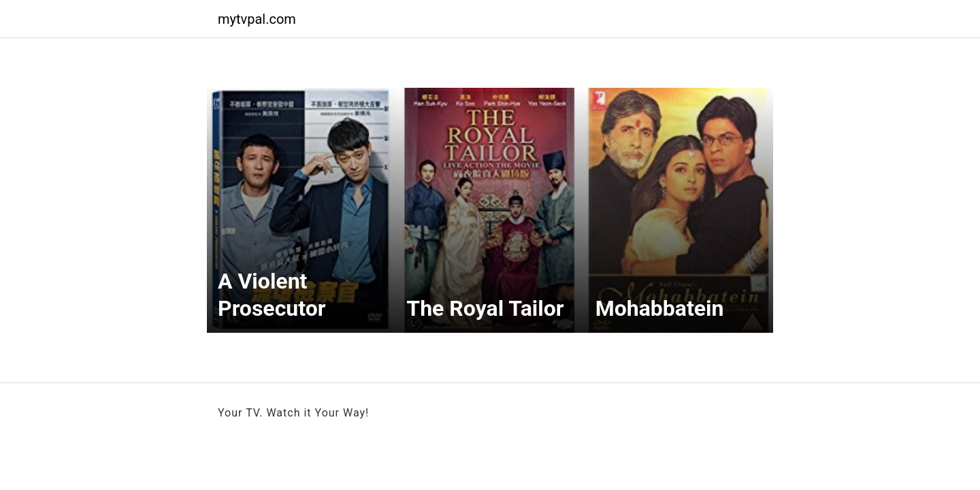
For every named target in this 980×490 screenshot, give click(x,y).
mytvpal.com (257, 19)
